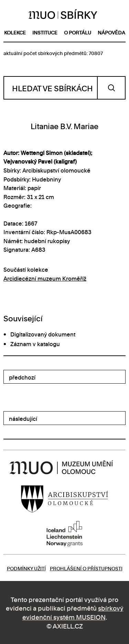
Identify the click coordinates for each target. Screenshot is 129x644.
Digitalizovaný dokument (43, 334)
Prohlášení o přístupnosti (86, 568)
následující (23, 418)
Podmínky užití (26, 568)
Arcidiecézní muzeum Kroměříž (45, 278)
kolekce (15, 32)
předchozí (22, 377)
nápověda (111, 32)
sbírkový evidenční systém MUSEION (73, 612)
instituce (45, 32)
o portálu (78, 32)
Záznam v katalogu (35, 344)
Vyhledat (111, 88)
